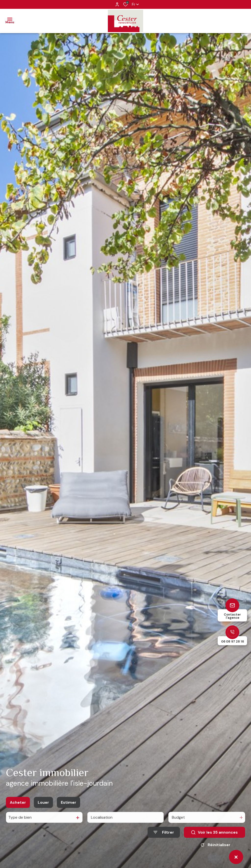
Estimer (69, 816)
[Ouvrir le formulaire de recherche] (164, 846)
